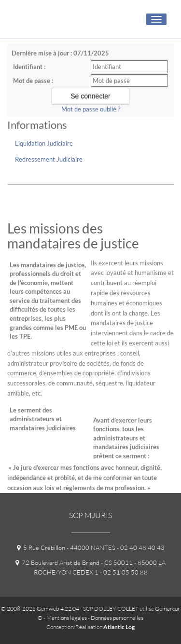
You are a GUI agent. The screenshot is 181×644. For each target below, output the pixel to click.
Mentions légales (67, 618)
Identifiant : (29, 67)
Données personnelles (117, 618)
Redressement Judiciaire (49, 159)
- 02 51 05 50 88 (123, 572)
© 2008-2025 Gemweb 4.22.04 (40, 609)
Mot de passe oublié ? (91, 109)
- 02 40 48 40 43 (140, 548)
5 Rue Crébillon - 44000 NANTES (66, 548)
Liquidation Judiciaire (44, 143)
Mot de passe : (33, 81)
